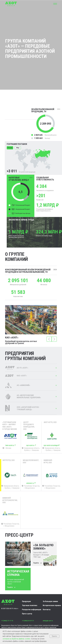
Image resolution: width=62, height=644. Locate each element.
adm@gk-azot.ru (48, 621)
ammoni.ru (30, 483)
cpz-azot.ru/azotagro (51, 445)
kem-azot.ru (10, 445)
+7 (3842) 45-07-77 (28, 621)
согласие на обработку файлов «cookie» (17, 639)
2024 (55, 270)
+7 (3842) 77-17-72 (7, 621)
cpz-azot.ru (30, 445)
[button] (55, 4)
